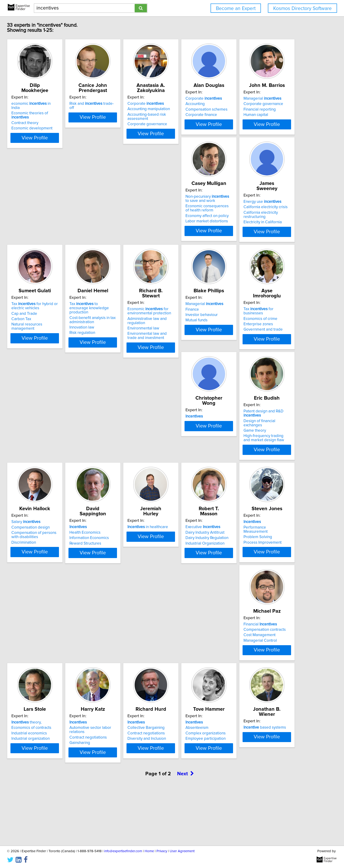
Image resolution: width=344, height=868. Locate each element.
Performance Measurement (200, 555)
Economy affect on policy (128, 234)
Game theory (118, 449)
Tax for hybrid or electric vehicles (269, 217)
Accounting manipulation (198, 109)
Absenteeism (258, 667)
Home (149, 851)
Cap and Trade (259, 225)
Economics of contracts (57, 667)
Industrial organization (56, 677)
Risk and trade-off (131, 104)
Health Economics (262, 444)
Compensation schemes (267, 115)
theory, (52, 661)
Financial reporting (53, 226)
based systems (58, 773)
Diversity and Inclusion (196, 677)
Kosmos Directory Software (302, 8)
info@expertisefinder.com (123, 851)
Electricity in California (196, 231)
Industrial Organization (126, 566)
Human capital (49, 231)
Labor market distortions (128, 240)
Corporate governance (196, 124)
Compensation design (196, 444)
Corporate (195, 104)
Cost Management (262, 561)
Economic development (58, 120)
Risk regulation (50, 351)
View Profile (67, 138)
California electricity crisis (198, 220)
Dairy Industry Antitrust (126, 555)
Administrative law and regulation (136, 336)
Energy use (195, 215)
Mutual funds (187, 343)
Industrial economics (55, 672)
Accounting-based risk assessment (196, 117)
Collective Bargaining (195, 667)
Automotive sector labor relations (136, 667)
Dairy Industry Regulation (128, 561)
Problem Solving (191, 561)
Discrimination (189, 459)
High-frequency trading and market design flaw (130, 457)
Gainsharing (117, 677)
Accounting (256, 109)
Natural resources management (273, 236)
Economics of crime (263, 332)
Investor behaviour (193, 338)
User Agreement (182, 851)
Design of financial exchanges (132, 444)
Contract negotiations (125, 672)
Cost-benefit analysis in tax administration (60, 338)
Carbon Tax (256, 230)
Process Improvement (195, 566)
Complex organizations (266, 672)
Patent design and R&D (136, 438)
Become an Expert (236, 8)
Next (185, 828)
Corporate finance (262, 120)
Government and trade (266, 343)
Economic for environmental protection (129, 329)
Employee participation (266, 677)
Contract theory (51, 115)
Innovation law (50, 346)
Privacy (162, 851)
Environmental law (123, 342)
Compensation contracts (267, 555)
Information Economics (266, 449)
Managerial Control (263, 566)
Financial (263, 550)
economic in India (61, 104)
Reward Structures (262, 454)
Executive (124, 550)
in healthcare (57, 550)
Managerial (56, 215)
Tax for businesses (271, 327)
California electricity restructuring (205, 226)
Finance (183, 332)
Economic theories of (65, 109)
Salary (191, 438)
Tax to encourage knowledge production (61, 329)
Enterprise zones (261, 338)
